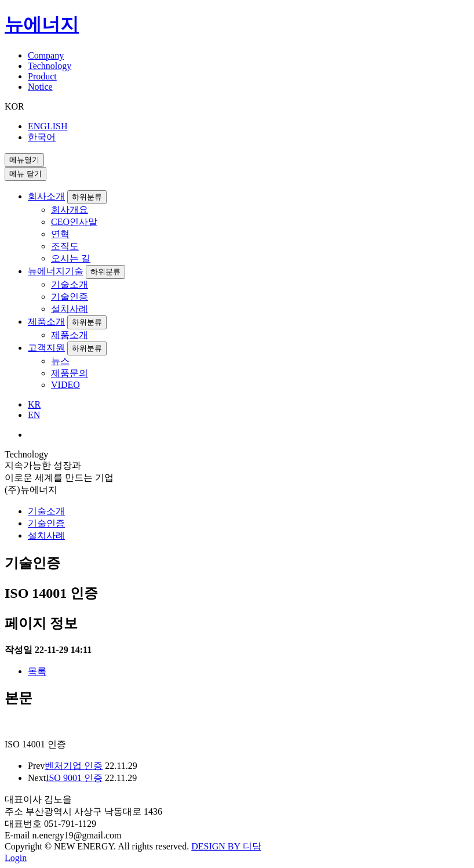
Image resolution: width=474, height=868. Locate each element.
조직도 (65, 246)
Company (46, 55)
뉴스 (60, 361)
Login (16, 858)
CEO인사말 (74, 222)
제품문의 (70, 373)
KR (34, 404)
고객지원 (46, 348)
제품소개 (46, 322)
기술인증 (70, 297)
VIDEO (65, 385)
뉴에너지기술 (56, 271)
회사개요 (70, 210)
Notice (40, 87)
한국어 (42, 137)
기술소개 (70, 284)
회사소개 (46, 196)
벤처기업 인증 (74, 766)
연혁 (60, 234)
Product (42, 76)
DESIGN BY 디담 (226, 846)
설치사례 (70, 309)
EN (34, 415)
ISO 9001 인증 (74, 778)
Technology (50, 66)
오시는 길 (71, 258)
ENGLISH (48, 126)
